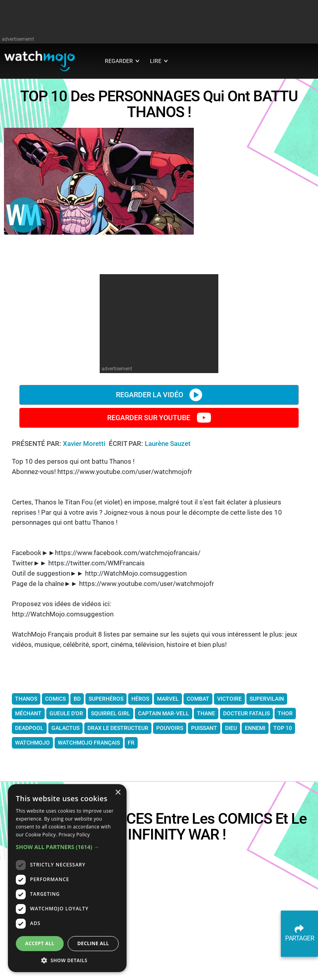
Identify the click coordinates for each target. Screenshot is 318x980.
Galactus (65, 764)
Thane (206, 749)
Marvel (168, 735)
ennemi (255, 764)
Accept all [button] (40, 943)
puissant (204, 764)
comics (55, 735)
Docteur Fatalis (246, 749)
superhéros (106, 735)
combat (198, 735)
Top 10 (283, 764)
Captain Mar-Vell (164, 749)
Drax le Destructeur (118, 764)
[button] (67, 847)
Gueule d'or (66, 749)
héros (140, 735)
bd (77, 735)
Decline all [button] (93, 943)
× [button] (118, 793)
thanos (26, 735)
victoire (229, 735)
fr (131, 779)
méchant (28, 749)
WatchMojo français (89, 779)
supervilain (267, 735)
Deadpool (29, 764)
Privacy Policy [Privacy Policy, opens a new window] (74, 835)
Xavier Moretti (85, 480)
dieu (231, 764)
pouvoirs (170, 764)
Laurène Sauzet (168, 480)
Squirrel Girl (111, 749)
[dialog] (67, 878)
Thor (285, 749)
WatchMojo (32, 779)
